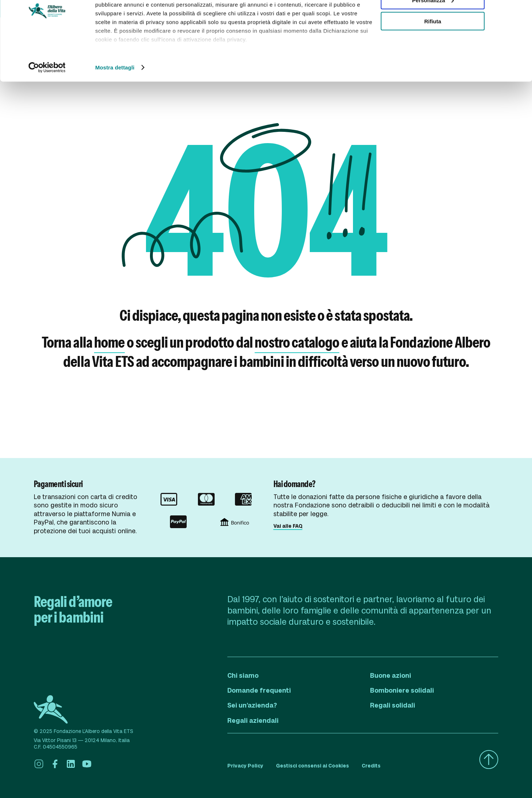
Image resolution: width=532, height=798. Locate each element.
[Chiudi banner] (521, 11)
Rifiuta (433, 60)
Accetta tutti (433, 18)
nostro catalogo (297, 342)
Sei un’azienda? (252, 705)
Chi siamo (243, 676)
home (109, 342)
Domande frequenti (259, 690)
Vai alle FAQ (288, 526)
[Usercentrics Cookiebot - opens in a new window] (47, 107)
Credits (371, 766)
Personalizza (433, 39)
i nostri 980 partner (137, 26)
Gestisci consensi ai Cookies (312, 766)
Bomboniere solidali (402, 690)
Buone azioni (391, 676)
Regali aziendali (253, 721)
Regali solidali (393, 705)
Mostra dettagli (115, 107)
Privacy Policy (245, 766)
